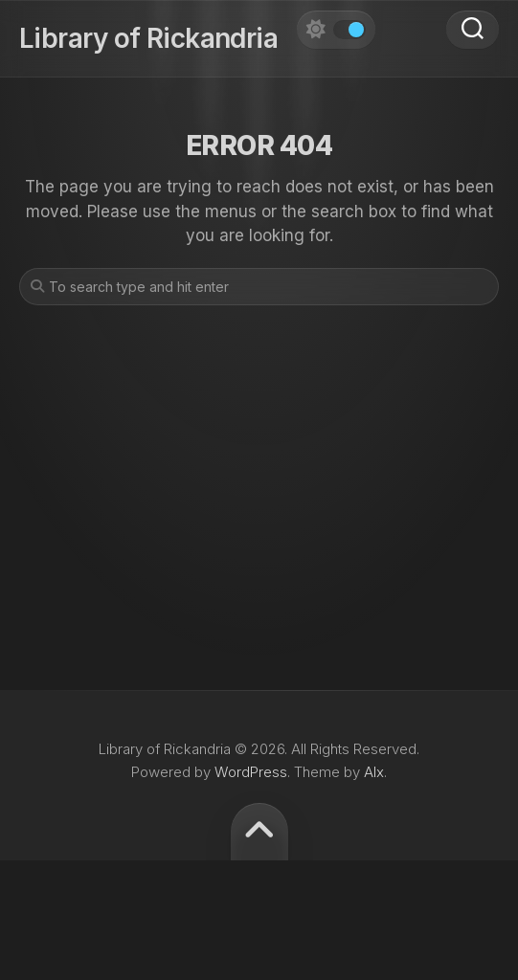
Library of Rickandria (148, 38)
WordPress (251, 772)
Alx (374, 772)
